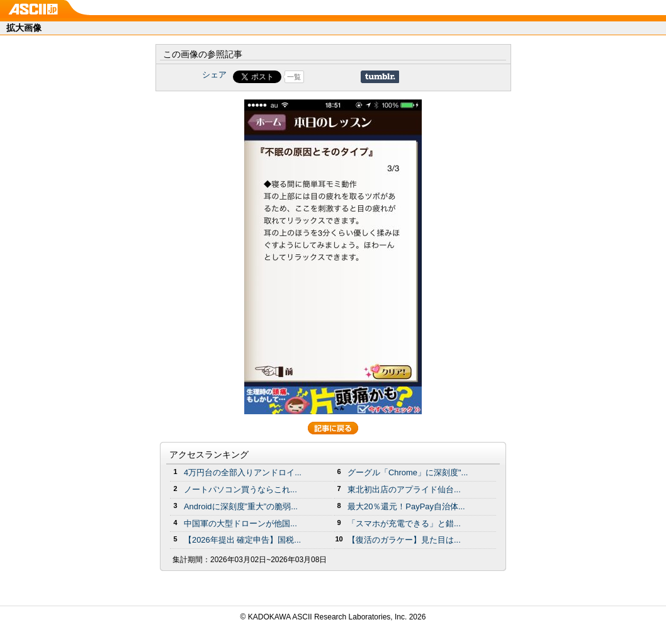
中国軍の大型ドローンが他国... (240, 523)
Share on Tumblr (380, 77)
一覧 (294, 77)
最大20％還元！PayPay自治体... (406, 506)
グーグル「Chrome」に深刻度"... (408, 472)
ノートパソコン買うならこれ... (240, 489)
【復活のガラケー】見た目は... (404, 540)
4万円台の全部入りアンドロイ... (243, 472)
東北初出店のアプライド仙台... (404, 489)
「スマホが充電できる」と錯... (404, 523)
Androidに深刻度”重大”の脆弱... (241, 506)
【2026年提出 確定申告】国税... (242, 540)
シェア (214, 75)
